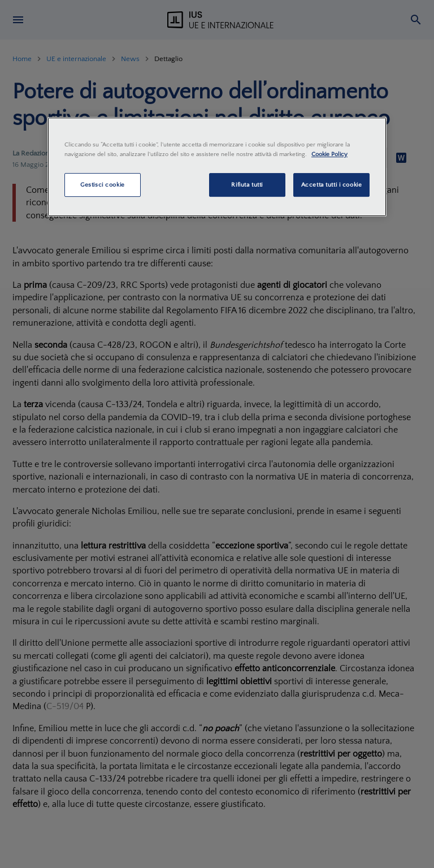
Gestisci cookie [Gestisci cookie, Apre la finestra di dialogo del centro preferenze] (103, 185)
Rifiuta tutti (247, 185)
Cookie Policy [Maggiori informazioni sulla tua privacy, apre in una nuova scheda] (329, 154)
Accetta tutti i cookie (332, 185)
